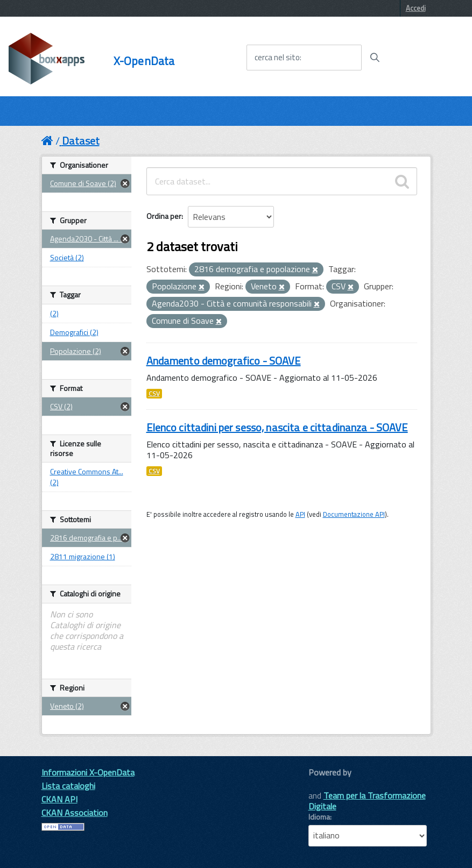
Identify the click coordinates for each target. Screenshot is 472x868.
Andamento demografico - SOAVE (224, 361)
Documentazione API (354, 514)
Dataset (81, 141)
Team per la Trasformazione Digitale (367, 801)
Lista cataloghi (68, 786)
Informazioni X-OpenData (88, 772)
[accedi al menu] (426, 57)
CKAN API (59, 799)
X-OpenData (144, 61)
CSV (154, 394)
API (300, 514)
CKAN (327, 784)
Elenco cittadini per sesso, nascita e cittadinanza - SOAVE (277, 427)
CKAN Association (75, 813)
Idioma (319, 817)
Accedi (416, 8)
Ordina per (164, 216)
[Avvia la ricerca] (375, 58)
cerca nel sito (277, 58)
